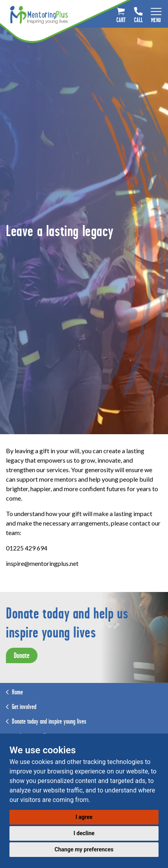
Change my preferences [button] (84, 849)
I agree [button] (84, 817)
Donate (22, 655)
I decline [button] (84, 833)
